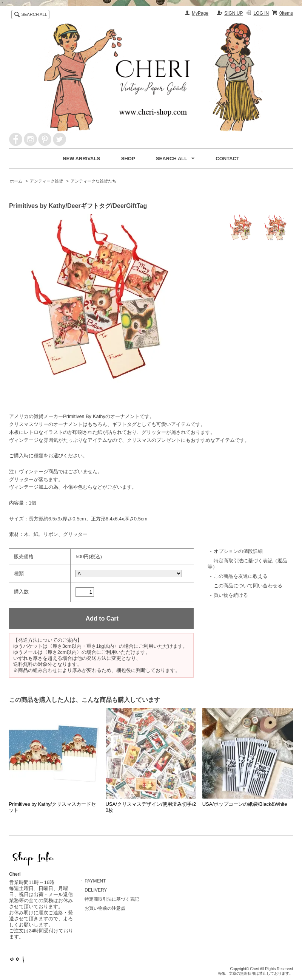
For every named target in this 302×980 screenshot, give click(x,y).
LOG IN (261, 13)
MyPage (200, 13)
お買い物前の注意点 (105, 908)
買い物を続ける (231, 595)
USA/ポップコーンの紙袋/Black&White (245, 804)
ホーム (16, 181)
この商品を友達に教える (241, 576)
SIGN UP (233, 13)
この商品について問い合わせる (248, 586)
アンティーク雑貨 (46, 181)
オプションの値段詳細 (238, 551)
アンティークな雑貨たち (93, 181)
